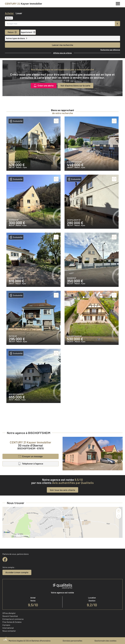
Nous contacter (9, 631)
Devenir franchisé (10, 616)
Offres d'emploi (9, 613)
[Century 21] (23, 4)
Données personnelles (72, 641)
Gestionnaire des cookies (105, 641)
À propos (6, 625)
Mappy (26, 536)
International (8, 628)
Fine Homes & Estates (12, 622)
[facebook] (5, 559)
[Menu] (118, 3)
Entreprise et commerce (13, 619)
